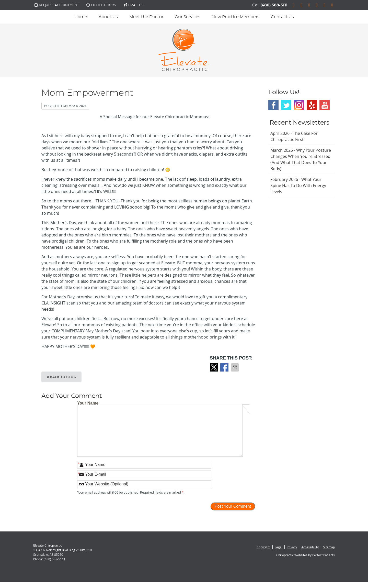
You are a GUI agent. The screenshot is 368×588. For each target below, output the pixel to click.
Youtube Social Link (325, 105)
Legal (279, 547)
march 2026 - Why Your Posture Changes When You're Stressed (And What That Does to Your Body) (301, 159)
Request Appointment (57, 5)
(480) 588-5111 (274, 5)
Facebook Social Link (273, 105)
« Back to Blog (61, 377)
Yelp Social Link (312, 105)
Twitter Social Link (286, 105)
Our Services (188, 17)
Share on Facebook (225, 367)
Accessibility (310, 547)
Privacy (292, 547)
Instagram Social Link (299, 105)
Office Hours (101, 5)
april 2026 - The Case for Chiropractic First (294, 136)
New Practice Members (235, 17)
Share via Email (235, 367)
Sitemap (329, 547)
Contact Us (282, 17)
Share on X (214, 367)
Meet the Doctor (146, 17)
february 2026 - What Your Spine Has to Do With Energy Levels (298, 186)
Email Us (133, 5)
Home (81, 17)
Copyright (263, 547)
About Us (108, 17)
